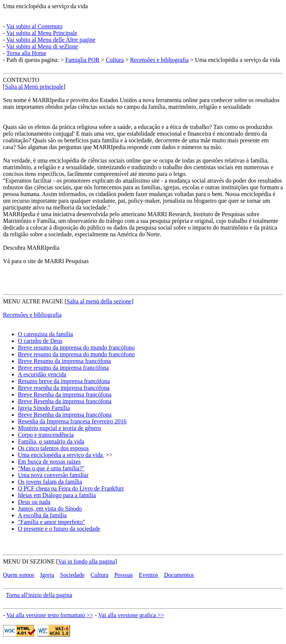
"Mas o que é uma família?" (51, 468)
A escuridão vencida (42, 374)
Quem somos (19, 575)
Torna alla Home (26, 53)
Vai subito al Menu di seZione (42, 46)
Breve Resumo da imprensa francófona (64, 361)
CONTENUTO (21, 80)
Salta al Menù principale (34, 87)
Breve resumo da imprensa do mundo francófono (76, 348)
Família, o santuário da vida (51, 441)
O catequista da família (45, 334)
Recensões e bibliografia (159, 60)
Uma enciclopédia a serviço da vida (45, 6)
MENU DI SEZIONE (29, 561)
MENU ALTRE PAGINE (33, 301)
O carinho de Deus (40, 341)
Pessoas (124, 575)
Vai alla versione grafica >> (131, 615)
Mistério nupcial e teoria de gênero (59, 428)
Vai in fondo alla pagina (87, 561)
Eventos (149, 575)
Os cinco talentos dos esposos (53, 448)
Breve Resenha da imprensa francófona (65, 394)
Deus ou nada (34, 502)
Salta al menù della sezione (99, 301)
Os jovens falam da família (50, 482)
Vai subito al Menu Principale (42, 33)
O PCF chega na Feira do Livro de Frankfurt (71, 488)
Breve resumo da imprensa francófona (63, 368)
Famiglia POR (82, 60)
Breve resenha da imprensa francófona (64, 388)
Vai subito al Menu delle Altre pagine (51, 40)
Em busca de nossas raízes (49, 462)
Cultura (115, 60)
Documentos (179, 575)
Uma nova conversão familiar (53, 475)
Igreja (47, 575)
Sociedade (72, 575)
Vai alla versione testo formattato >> (50, 615)
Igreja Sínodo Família (44, 408)
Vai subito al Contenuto (34, 26)
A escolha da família (42, 515)
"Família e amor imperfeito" (52, 522)
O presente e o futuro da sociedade (59, 529)
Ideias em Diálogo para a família (57, 495)
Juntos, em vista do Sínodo (50, 509)
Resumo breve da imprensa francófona (64, 381)
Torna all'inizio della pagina (39, 595)
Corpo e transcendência (46, 435)
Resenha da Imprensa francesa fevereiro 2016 (72, 421)
